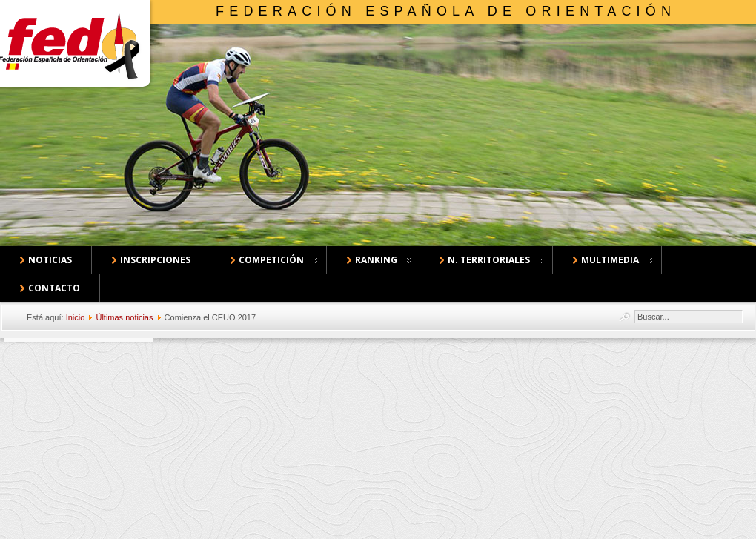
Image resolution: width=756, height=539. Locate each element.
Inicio (76, 317)
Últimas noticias (124, 317)
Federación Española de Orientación (446, 11)
